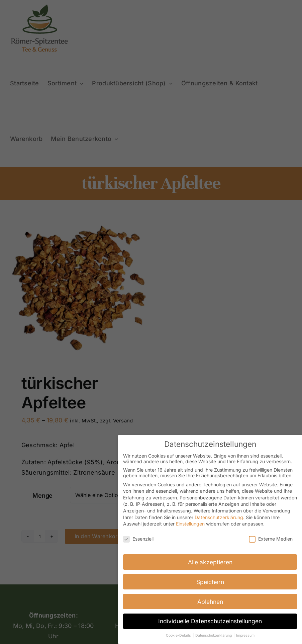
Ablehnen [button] (210, 601)
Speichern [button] (210, 581)
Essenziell (138, 538)
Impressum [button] (245, 635)
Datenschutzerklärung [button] (214, 635)
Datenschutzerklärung (219, 516)
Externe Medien (271, 538)
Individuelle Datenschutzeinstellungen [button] (210, 620)
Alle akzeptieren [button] (210, 561)
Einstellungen (190, 523)
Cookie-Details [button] (179, 635)
